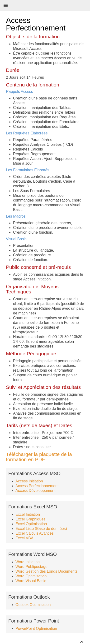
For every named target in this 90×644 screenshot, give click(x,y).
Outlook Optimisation (33, 605)
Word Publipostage (31, 567)
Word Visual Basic (31, 581)
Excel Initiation (28, 514)
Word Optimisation (31, 576)
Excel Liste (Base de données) (41, 529)
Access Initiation (29, 481)
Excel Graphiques (30, 519)
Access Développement (35, 491)
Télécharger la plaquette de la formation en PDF (39, 457)
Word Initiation (28, 562)
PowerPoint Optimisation (36, 629)
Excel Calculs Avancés (35, 533)
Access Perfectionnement (37, 486)
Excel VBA (24, 538)
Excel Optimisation (31, 524)
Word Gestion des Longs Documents (46, 571)
